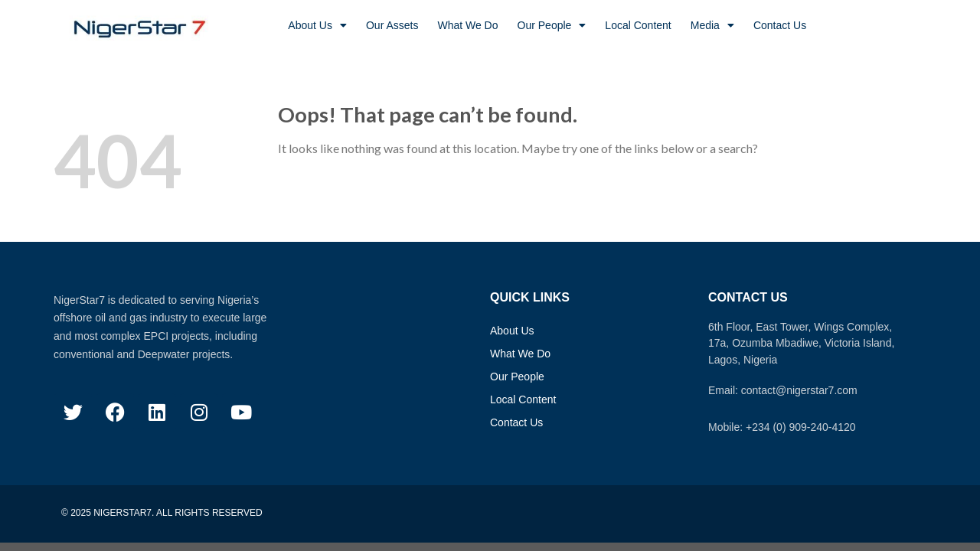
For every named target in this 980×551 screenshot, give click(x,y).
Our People (552, 25)
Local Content (638, 25)
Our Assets (392, 25)
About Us (317, 25)
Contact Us (780, 25)
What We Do (467, 25)
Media (712, 25)
